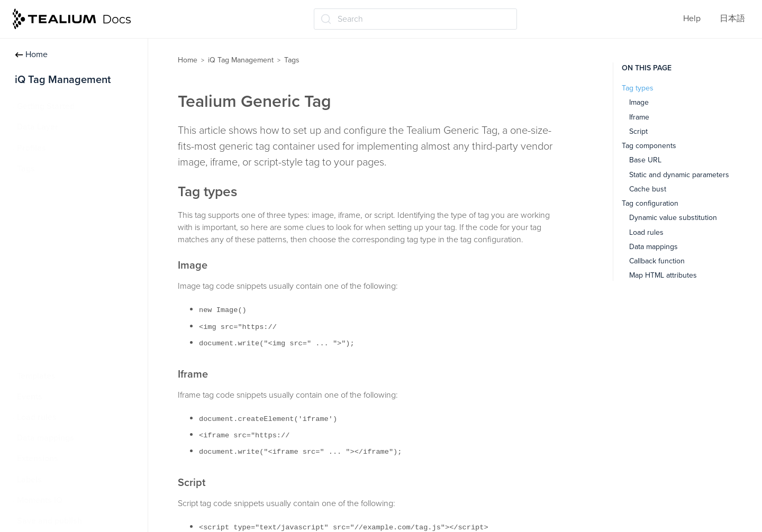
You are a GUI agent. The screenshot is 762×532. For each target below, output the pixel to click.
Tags (26, 169)
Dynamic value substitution (673, 218)
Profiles (31, 148)
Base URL (645, 160)
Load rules (37, 417)
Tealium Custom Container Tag (81, 314)
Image (639, 102)
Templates (36, 376)
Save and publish (49, 521)
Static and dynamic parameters (679, 175)
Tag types (638, 88)
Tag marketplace (54, 231)
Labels (29, 480)
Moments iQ (40, 500)
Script (638, 131)
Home (31, 54)
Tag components (649, 146)
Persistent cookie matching (74, 355)
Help (692, 19)
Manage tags (48, 210)
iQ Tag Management (241, 60)
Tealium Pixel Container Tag (75, 293)
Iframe (639, 117)
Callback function (657, 261)
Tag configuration (650, 203)
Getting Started (46, 106)
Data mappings (46, 438)
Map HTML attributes (663, 275)
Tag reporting (49, 334)
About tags (44, 189)
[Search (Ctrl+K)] (415, 19)
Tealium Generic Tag (62, 272)
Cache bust (648, 189)
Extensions (38, 458)
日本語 (732, 19)
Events (30, 397)
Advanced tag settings (66, 252)
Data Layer (38, 127)
